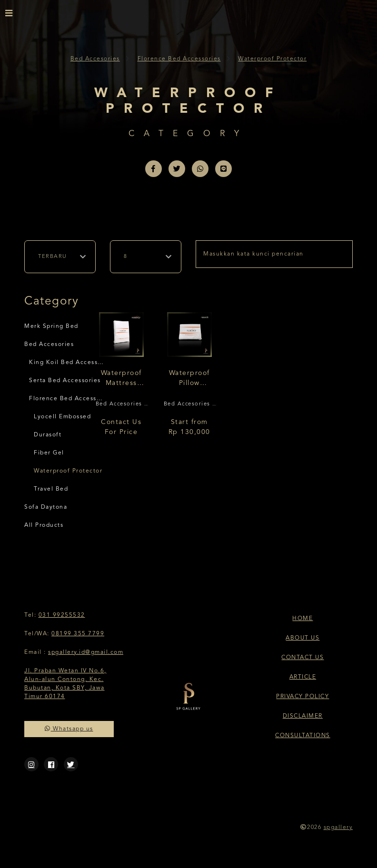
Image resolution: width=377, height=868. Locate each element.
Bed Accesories (95, 59)
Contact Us (303, 658)
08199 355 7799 (78, 634)
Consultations (303, 736)
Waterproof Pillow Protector (189, 379)
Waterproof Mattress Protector (121, 379)
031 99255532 (62, 615)
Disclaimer (303, 716)
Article (303, 677)
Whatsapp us (69, 729)
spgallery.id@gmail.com (86, 652)
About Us (303, 638)
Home (303, 619)
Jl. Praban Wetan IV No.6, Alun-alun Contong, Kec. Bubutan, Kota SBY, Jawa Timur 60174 (65, 684)
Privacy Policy (303, 697)
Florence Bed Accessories (179, 59)
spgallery (338, 828)
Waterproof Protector (272, 59)
